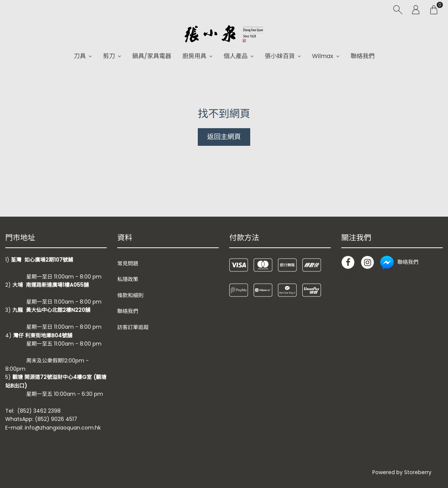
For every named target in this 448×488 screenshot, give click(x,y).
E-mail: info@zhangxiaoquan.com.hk (53, 428)
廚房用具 (194, 56)
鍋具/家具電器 (152, 56)
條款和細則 (130, 295)
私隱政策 (128, 279)
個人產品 (236, 56)
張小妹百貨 (280, 56)
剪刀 (109, 56)
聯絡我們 (363, 56)
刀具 (80, 56)
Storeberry (418, 472)
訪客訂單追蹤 (133, 327)
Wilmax (323, 56)
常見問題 (128, 263)
